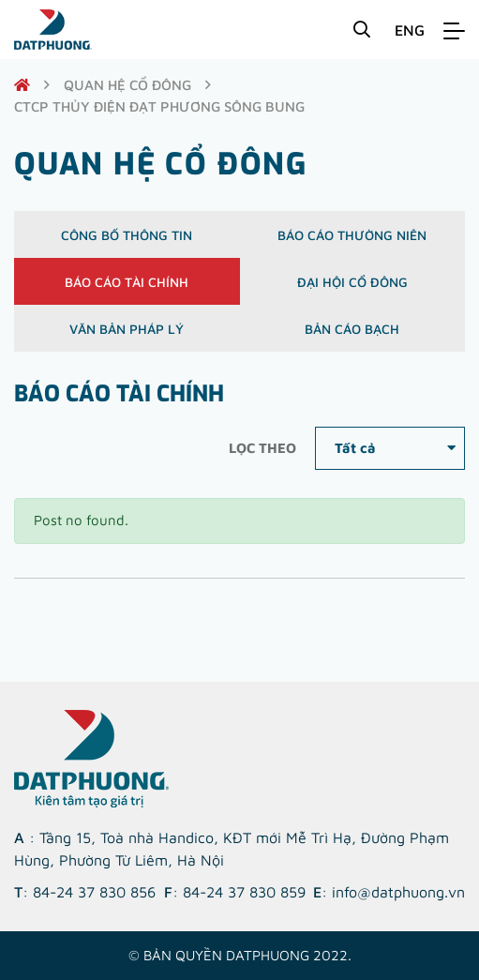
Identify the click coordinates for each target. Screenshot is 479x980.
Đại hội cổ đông (352, 282)
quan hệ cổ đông (127, 85)
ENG (410, 30)
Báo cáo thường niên (352, 235)
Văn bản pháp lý (127, 329)
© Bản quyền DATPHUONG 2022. (240, 955)
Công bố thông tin (127, 235)
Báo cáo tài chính (127, 282)
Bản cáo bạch (352, 329)
